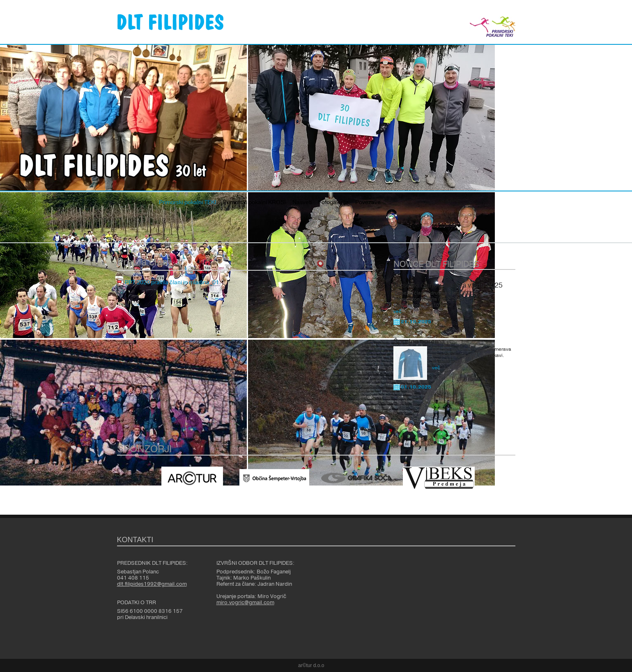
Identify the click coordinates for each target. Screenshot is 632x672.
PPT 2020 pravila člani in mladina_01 (172, 283)
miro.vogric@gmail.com (245, 603)
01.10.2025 (416, 387)
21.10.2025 (416, 322)
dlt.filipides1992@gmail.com (152, 584)
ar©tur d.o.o (311, 665)
